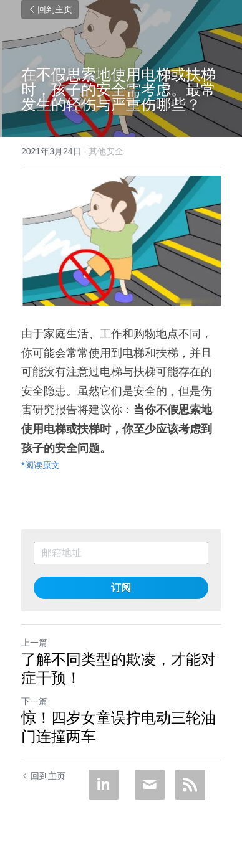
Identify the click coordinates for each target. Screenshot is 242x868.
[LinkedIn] (104, 785)
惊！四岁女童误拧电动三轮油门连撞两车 (119, 727)
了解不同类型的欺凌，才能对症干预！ (119, 668)
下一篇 (34, 701)
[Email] (150, 785)
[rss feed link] (190, 785)
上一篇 (34, 643)
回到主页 (50, 9)
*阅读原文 (41, 465)
